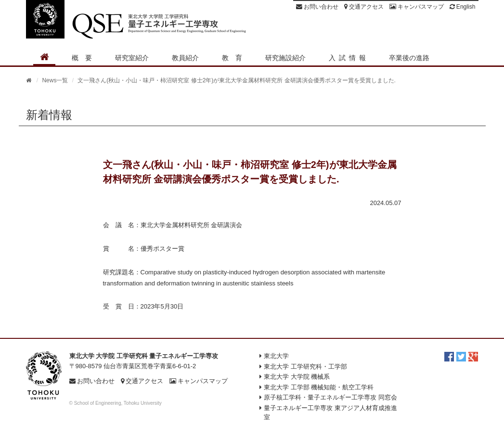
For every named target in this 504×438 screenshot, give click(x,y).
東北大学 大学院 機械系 (297, 377)
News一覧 (55, 80)
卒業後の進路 (409, 58)
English (463, 7)
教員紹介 (185, 58)
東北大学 (276, 356)
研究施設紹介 (285, 58)
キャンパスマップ (417, 7)
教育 (235, 58)
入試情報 (349, 58)
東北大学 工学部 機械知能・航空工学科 (319, 387)
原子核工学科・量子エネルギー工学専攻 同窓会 (330, 397)
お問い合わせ (317, 7)
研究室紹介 (132, 58)
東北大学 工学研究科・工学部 (305, 367)
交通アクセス (364, 7)
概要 (85, 58)
